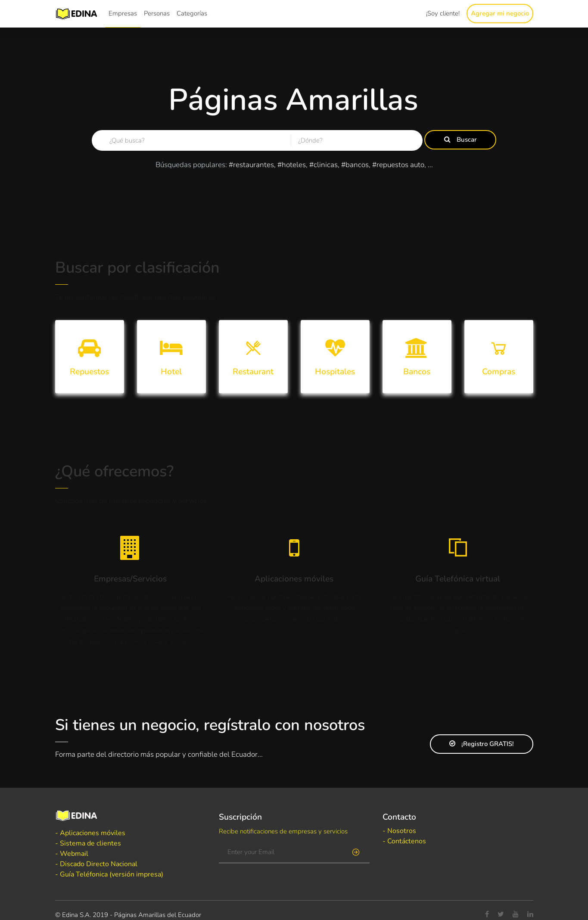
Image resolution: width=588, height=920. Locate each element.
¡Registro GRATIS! (482, 744)
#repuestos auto (398, 165)
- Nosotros (399, 831)
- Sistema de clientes (88, 843)
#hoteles (292, 165)
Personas (157, 13)
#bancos (355, 165)
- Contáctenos (404, 841)
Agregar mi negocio (500, 13)
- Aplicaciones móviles (90, 833)
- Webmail (72, 854)
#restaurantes (251, 165)
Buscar (460, 140)
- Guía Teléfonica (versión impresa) (109, 874)
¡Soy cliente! (443, 13)
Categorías (192, 13)
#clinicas (324, 165)
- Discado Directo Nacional (96, 864)
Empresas (123, 13)
